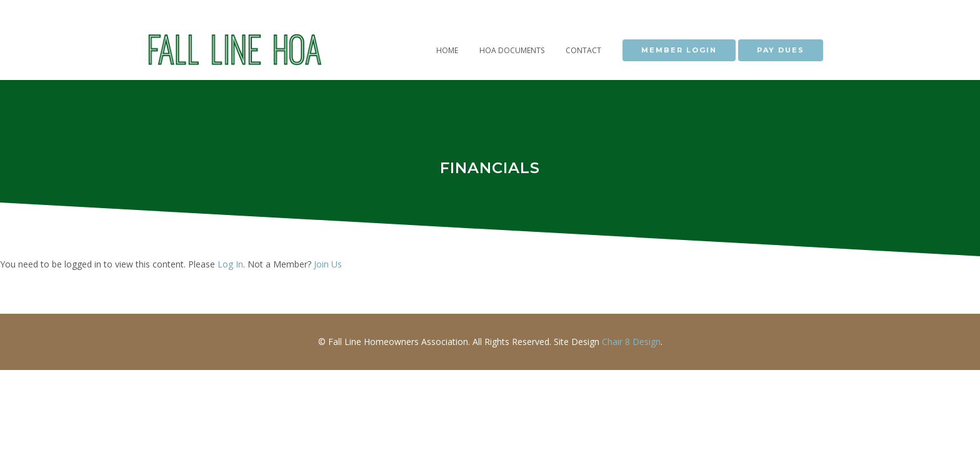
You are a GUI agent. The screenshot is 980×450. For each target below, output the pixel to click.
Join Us (328, 264)
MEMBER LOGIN (679, 50)
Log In (230, 264)
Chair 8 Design (631, 342)
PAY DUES (781, 50)
